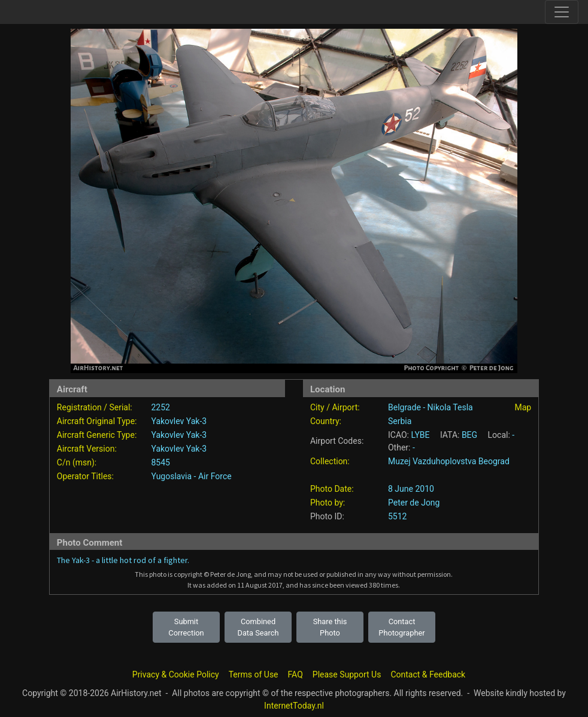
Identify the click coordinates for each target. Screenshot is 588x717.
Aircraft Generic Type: (97, 435)
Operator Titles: (85, 476)
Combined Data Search (258, 627)
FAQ (295, 674)
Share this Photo (330, 627)
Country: (326, 421)
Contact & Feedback (428, 674)
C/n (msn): (77, 462)
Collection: (330, 461)
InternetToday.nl (294, 706)
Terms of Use (254, 674)
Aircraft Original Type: (97, 421)
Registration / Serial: (95, 407)
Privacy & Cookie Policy (176, 674)
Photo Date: (332, 489)
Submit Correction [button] (186, 627)
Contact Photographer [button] (401, 627)
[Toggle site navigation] (562, 12)
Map (523, 407)
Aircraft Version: (87, 449)
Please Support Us (347, 674)
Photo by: (328, 503)
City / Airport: (335, 407)
